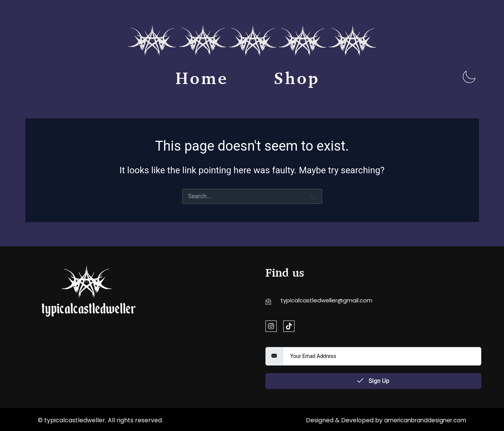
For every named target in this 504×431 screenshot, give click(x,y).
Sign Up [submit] (373, 381)
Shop (297, 78)
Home (202, 78)
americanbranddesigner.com (423, 420)
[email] (382, 356)
